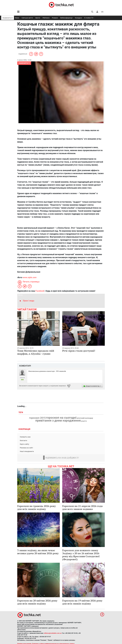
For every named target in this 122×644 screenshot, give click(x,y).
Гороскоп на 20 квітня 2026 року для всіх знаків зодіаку (37, 602)
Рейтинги (46, 18)
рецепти (84, 421)
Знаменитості (8, 18)
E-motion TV (89, 18)
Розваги (55, 18)
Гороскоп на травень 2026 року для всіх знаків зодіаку (36, 508)
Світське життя (27, 18)
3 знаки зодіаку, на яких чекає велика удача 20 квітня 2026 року (38, 552)
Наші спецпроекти (27, 451)
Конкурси (78, 18)
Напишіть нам (25, 437)
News (17, 18)
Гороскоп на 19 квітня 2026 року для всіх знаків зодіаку (82, 602)
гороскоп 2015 (37, 418)
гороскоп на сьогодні (61, 418)
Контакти (23, 440)
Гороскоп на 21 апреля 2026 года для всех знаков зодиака (82, 508)
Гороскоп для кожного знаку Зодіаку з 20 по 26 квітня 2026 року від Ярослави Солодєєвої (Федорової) (81, 555)
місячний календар (85, 418)
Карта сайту (24, 444)
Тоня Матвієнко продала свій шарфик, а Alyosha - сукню (36, 352)
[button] (97, 12)
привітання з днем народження (58, 421)
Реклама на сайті (26, 448)
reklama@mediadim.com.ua (53, 633)
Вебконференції (66, 18)
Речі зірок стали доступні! (79, 351)
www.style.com (29, 277)
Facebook (40, 291)
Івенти (38, 18)
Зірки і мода (28, 301)
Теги (21, 412)
